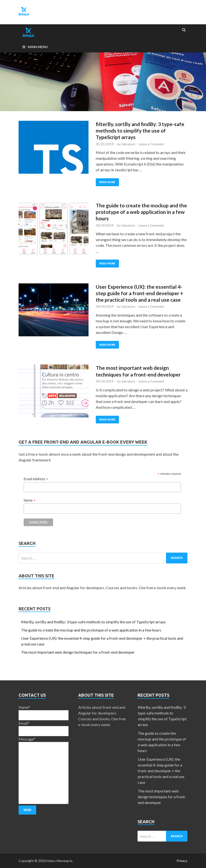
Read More (107, 182)
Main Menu (38, 47)
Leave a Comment (151, 144)
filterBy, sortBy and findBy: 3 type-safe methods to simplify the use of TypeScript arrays (140, 131)
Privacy (182, 861)
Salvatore (128, 144)
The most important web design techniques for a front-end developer (78, 652)
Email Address (36, 479)
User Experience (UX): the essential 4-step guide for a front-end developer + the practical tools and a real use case (139, 293)
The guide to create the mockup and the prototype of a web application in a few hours (141, 212)
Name (30, 501)
